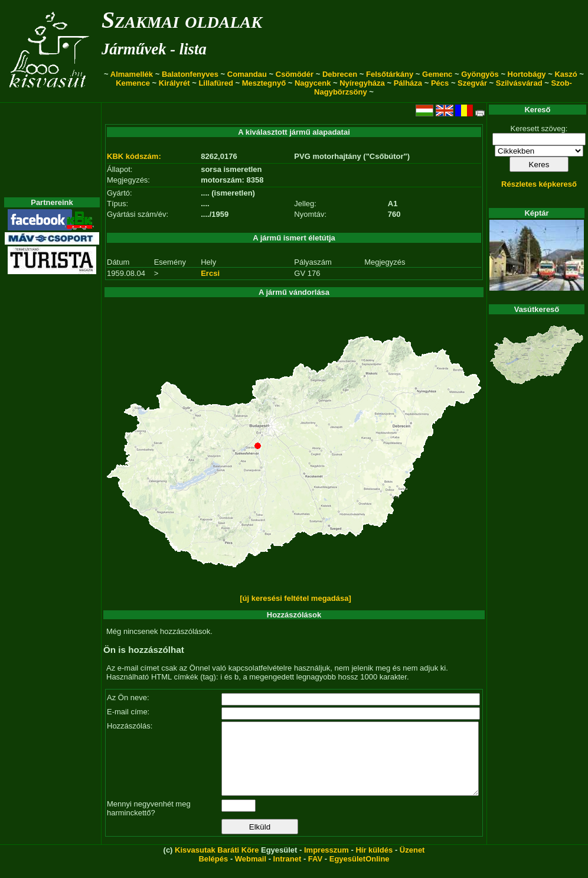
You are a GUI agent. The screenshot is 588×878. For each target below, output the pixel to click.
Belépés (213, 873)
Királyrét (174, 83)
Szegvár (472, 83)
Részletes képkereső (539, 184)
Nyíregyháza (362, 83)
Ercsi (210, 273)
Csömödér (295, 74)
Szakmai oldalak (182, 20)
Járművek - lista (154, 49)
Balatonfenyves (190, 74)
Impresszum (326, 864)
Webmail (251, 873)
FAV (315, 873)
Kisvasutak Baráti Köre (217, 864)
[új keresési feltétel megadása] (295, 598)
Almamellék (132, 74)
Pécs (440, 83)
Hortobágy (527, 74)
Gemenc (437, 74)
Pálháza (408, 83)
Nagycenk (313, 83)
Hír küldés (374, 864)
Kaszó (566, 74)
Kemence (133, 83)
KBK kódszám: (134, 156)
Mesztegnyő (264, 83)
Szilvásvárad (519, 83)
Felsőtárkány (390, 74)
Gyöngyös (480, 74)
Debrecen (340, 74)
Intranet (288, 873)
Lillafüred (216, 83)
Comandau (247, 74)
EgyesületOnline (360, 873)
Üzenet (412, 864)
